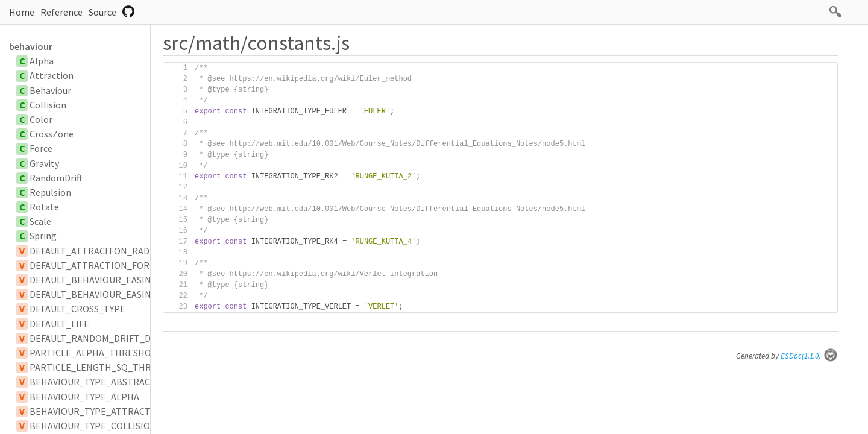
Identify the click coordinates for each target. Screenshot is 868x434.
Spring (43, 236)
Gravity (44, 163)
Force (41, 148)
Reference (61, 12)
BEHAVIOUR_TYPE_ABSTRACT (93, 382)
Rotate (44, 207)
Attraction (52, 75)
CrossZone (52, 134)
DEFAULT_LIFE (59, 324)
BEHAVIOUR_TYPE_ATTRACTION (98, 411)
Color (41, 119)
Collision (48, 105)
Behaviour (50, 90)
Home (22, 12)
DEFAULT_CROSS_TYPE (77, 309)
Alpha (42, 61)
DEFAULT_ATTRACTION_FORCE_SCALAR (113, 265)
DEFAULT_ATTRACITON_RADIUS (96, 251)
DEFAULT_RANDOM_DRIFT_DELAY (100, 338)
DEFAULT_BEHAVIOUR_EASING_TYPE (107, 294)
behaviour (31, 46)
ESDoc (809, 356)
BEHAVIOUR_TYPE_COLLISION (93, 426)
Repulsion (50, 192)
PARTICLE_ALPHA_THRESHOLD (96, 353)
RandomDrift (56, 178)
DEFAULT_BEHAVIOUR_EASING (93, 280)
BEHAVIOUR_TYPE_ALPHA (84, 397)
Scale (40, 221)
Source (102, 12)
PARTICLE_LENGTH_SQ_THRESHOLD (108, 367)
